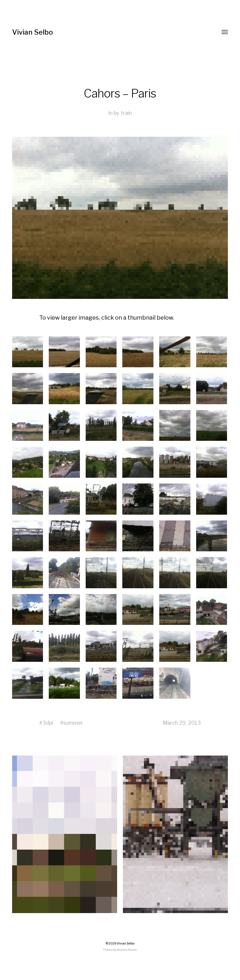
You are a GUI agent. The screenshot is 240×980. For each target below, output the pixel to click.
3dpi (48, 723)
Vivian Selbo (33, 32)
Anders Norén (127, 950)
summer (73, 723)
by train (123, 113)
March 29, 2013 (182, 723)
